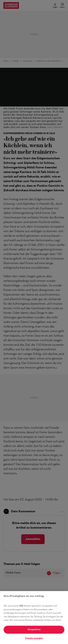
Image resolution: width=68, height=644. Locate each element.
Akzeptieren (34, 629)
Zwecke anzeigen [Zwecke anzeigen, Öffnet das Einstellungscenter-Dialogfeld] (34, 638)
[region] (34, 618)
